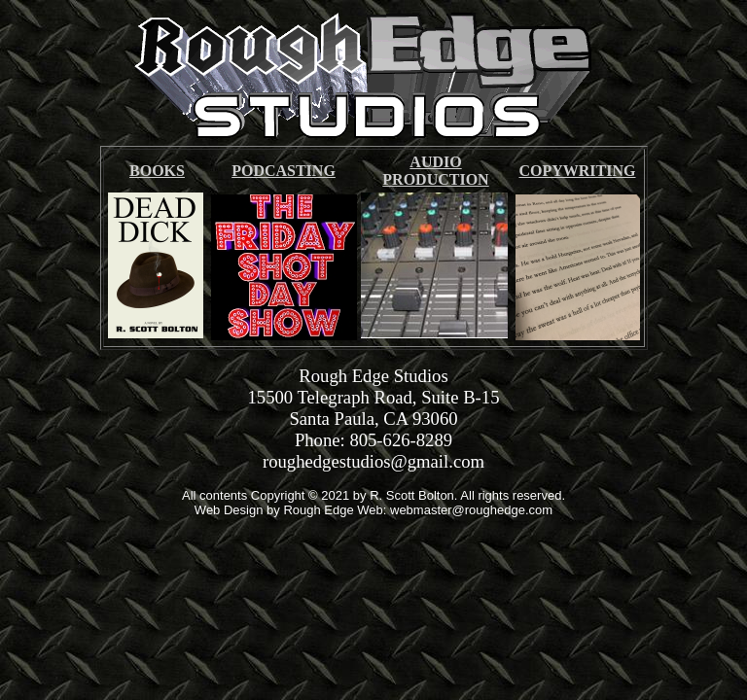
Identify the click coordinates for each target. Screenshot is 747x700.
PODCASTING (284, 171)
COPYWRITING (577, 171)
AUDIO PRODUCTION (435, 171)
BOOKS (157, 171)
